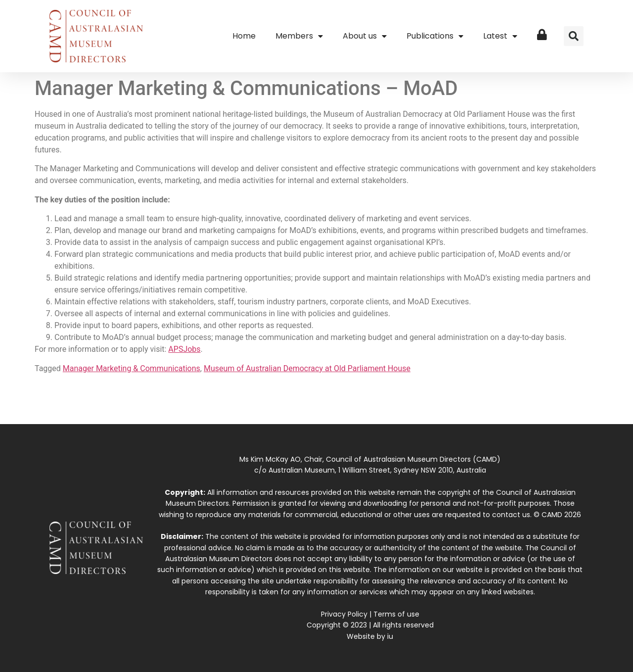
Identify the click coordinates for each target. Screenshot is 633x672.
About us (365, 36)
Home (244, 36)
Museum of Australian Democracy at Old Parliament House (307, 368)
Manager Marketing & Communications (132, 368)
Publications (435, 36)
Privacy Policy (344, 614)
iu (390, 636)
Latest (500, 36)
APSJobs (184, 349)
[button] (574, 36)
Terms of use (396, 614)
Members (299, 36)
